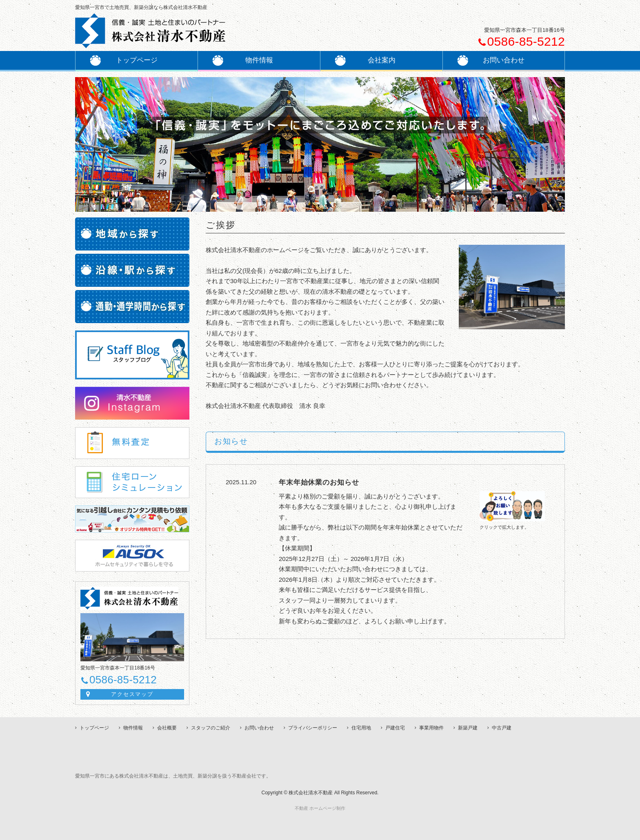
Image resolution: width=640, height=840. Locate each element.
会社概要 (167, 728)
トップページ (124, 60)
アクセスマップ (132, 694)
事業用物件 (431, 728)
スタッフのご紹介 (211, 728)
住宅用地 (361, 728)
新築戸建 (468, 728)
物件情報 (133, 728)
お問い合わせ (259, 728)
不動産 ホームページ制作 (320, 808)
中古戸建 (502, 728)
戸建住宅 (395, 728)
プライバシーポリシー (313, 728)
